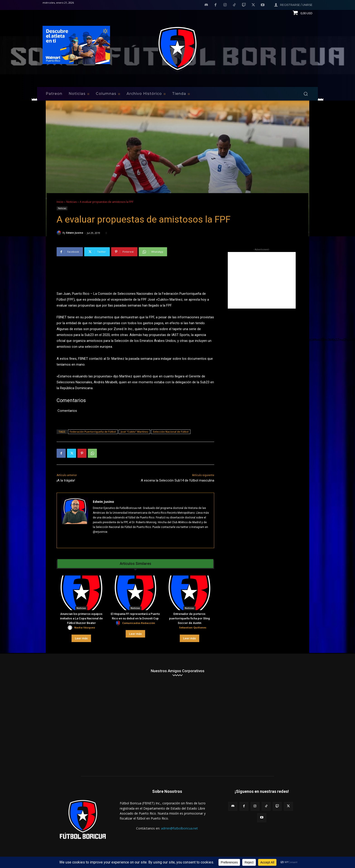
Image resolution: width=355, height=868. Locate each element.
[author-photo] (71, 628)
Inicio (60, 202)
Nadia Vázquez (85, 627)
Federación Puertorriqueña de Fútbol (93, 432)
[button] (306, 94)
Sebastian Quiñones (193, 627)
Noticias (72, 202)
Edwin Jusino (75, 233)
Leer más (81, 638)
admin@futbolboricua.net (179, 828)
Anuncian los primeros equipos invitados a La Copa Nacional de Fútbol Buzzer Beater (81, 618)
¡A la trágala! (66, 480)
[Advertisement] (262, 280)
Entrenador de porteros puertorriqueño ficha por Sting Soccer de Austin (189, 618)
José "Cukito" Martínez (134, 432)
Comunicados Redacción (139, 623)
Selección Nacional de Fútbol (171, 432)
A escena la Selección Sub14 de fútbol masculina (177, 480)
